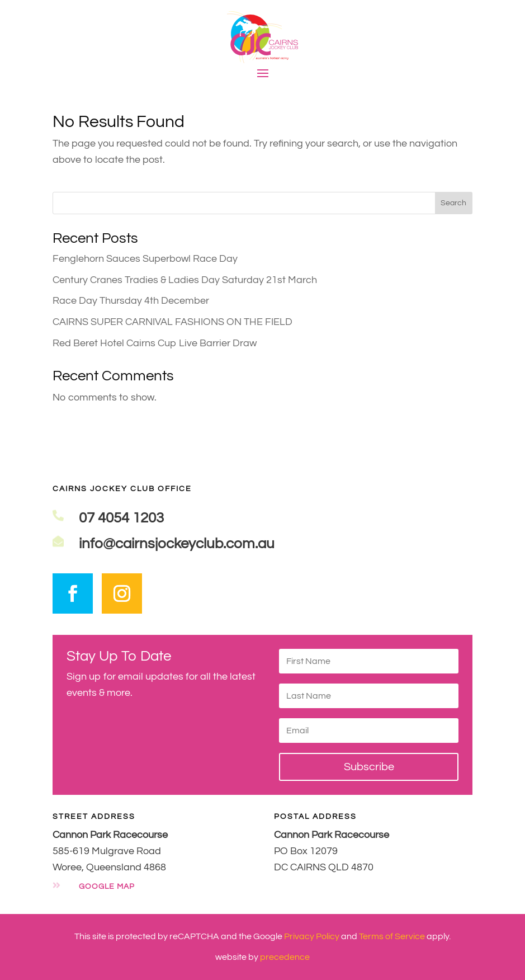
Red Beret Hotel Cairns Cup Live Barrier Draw (155, 343)
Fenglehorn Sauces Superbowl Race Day (145, 259)
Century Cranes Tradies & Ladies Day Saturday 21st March (185, 280)
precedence (285, 957)
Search (453, 203)
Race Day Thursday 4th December (131, 301)
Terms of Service (392, 936)
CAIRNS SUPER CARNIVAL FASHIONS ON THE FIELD (172, 322)
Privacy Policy (312, 936)
